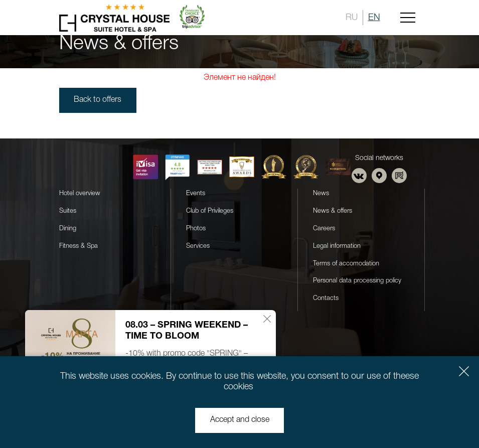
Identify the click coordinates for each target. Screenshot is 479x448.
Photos (196, 228)
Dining (68, 228)
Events (196, 193)
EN (374, 18)
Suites (68, 210)
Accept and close (240, 420)
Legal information (337, 246)
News (321, 193)
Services (198, 246)
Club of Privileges (210, 210)
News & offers (333, 210)
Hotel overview (80, 193)
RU (352, 18)
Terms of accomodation (346, 263)
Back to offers (99, 100)
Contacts (326, 298)
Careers (324, 228)
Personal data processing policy (357, 281)
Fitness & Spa (78, 246)
